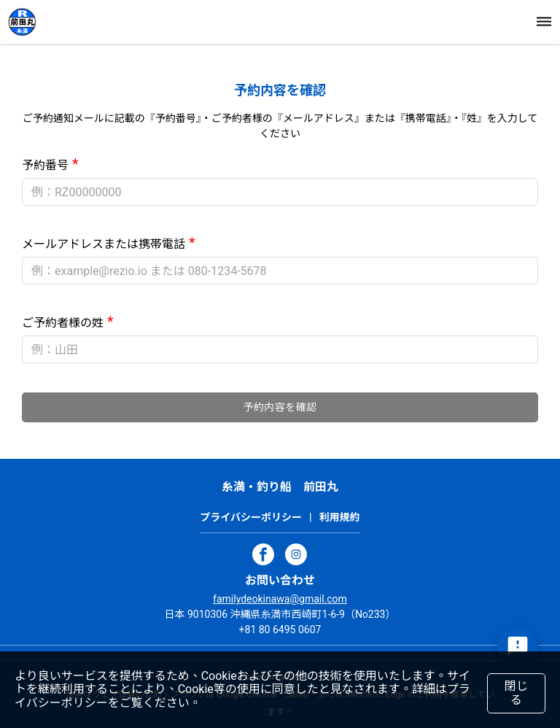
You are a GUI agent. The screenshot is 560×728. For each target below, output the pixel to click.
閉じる (516, 693)
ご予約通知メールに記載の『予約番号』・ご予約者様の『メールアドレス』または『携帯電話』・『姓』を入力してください (280, 126)
